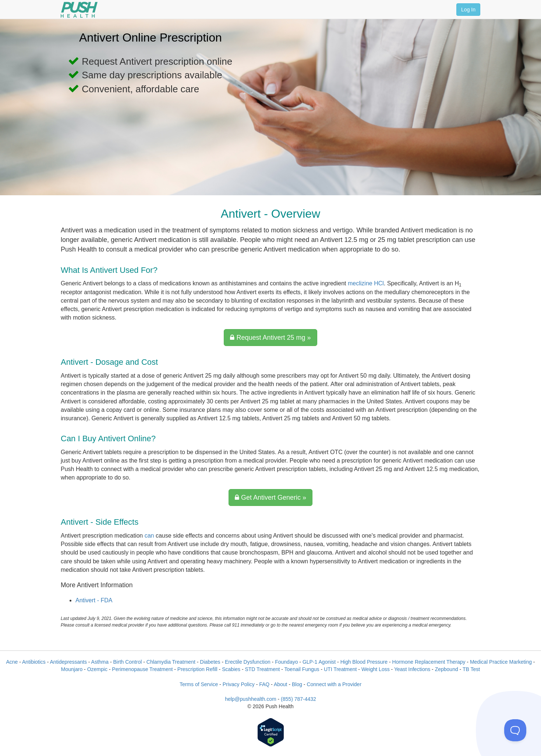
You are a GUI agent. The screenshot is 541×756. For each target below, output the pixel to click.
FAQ (264, 684)
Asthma (100, 662)
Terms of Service (199, 684)
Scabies (231, 669)
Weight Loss (376, 669)
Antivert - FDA (94, 600)
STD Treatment (262, 669)
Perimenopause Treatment (142, 669)
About (281, 684)
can (149, 536)
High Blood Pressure (364, 662)
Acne (12, 662)
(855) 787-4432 (298, 699)
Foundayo (286, 662)
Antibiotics (34, 662)
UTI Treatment (340, 669)
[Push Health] (79, 10)
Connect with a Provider (334, 684)
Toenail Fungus (302, 669)
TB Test (471, 669)
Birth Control (128, 662)
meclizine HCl (366, 283)
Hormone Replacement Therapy (429, 662)
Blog (297, 684)
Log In (468, 10)
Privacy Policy (239, 684)
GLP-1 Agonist (319, 662)
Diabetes (210, 662)
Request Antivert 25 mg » (270, 338)
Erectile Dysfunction (248, 662)
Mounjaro (72, 669)
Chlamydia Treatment (171, 662)
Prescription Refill (197, 669)
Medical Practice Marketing (501, 662)
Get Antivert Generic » (270, 498)
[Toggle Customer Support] (515, 730)
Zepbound (447, 669)
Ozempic (97, 669)
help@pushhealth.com (251, 699)
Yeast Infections (412, 669)
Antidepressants (68, 662)
